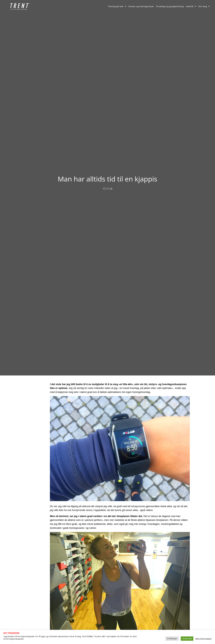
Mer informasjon (203, 639)
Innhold (191, 6)
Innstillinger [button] (172, 639)
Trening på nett (117, 6)
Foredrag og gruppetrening (170, 6)
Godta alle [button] (187, 639)
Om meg (204, 6)
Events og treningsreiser (141, 6)
